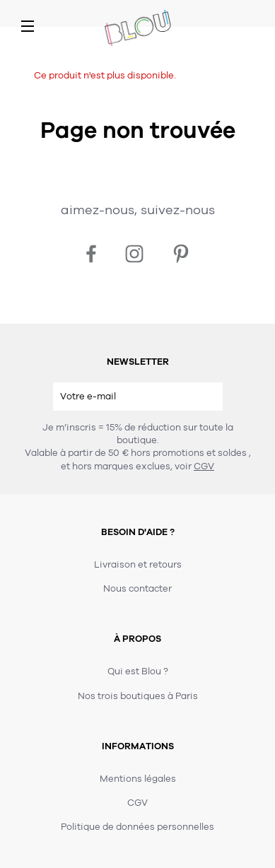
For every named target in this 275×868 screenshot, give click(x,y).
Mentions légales (138, 779)
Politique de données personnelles (137, 827)
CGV (204, 467)
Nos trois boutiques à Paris (138, 696)
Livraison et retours (138, 565)
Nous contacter (137, 589)
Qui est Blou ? (138, 671)
